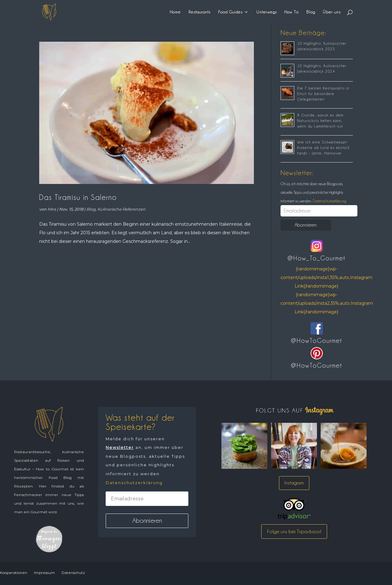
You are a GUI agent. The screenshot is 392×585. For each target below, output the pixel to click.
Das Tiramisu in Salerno (78, 197)
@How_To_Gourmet (317, 258)
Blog (311, 12)
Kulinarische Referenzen (121, 209)
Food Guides (230, 12)
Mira (52, 209)
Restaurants (199, 12)
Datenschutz (73, 573)
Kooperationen (14, 573)
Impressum (44, 573)
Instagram (294, 483)
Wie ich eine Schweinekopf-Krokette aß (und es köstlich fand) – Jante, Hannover (324, 148)
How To (292, 12)
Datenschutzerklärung (329, 201)
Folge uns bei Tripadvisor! (294, 531)
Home (175, 12)
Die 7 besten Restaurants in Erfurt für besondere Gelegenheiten (323, 94)
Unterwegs (267, 12)
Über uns (332, 12)
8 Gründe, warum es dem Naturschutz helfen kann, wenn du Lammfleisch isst (320, 121)
